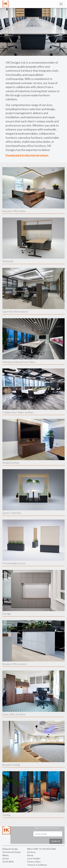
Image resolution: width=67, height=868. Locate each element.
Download (13, 155)
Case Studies (34, 858)
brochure (42, 155)
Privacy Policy (34, 862)
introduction (28, 155)
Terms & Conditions (37, 865)
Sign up (56, 841)
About (30, 855)
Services (31, 852)
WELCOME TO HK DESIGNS (41, 849)
